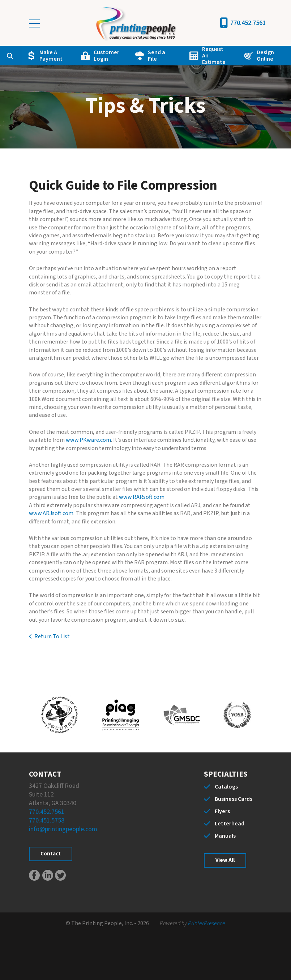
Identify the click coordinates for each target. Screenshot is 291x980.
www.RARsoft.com (142, 497)
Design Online (265, 56)
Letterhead (230, 824)
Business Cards (234, 799)
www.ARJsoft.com (51, 513)
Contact (51, 854)
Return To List (52, 636)
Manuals (225, 836)
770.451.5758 (47, 821)
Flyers (222, 811)
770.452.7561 (248, 23)
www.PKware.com (88, 440)
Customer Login (106, 56)
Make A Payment (51, 56)
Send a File (157, 56)
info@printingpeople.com (63, 829)
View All (225, 860)
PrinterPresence (207, 923)
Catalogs (226, 787)
